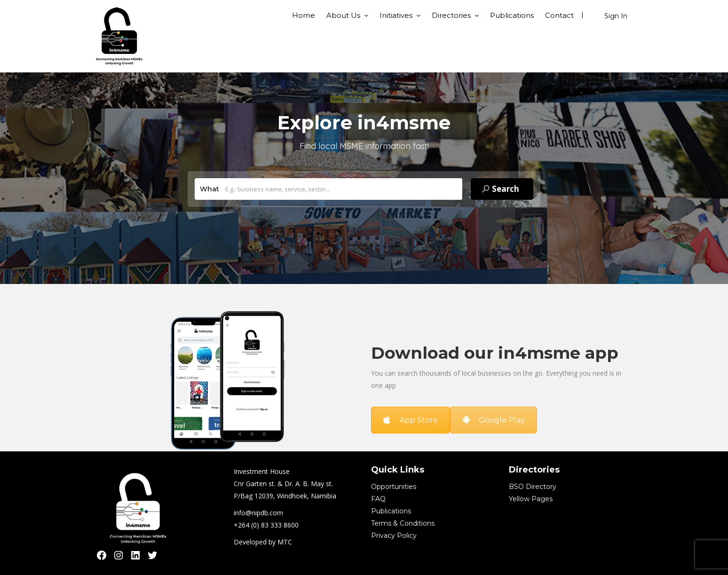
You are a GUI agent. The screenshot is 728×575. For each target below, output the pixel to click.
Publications (512, 15)
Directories (451, 15)
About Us (343, 15)
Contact (559, 15)
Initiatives (396, 15)
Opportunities (394, 487)
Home (304, 15)
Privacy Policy (394, 536)
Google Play (494, 420)
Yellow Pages (531, 499)
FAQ (378, 499)
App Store (411, 420)
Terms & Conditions (403, 523)
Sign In (616, 16)
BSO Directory (533, 487)
